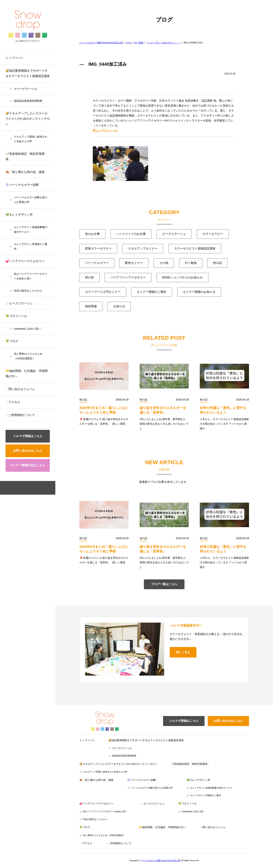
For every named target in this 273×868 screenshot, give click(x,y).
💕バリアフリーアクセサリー (25, 261)
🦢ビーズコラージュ (19, 303)
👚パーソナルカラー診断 (22, 185)
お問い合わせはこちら (28, 451)
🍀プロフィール (16, 316)
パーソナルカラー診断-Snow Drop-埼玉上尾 (160, 860)
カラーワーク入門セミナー (103, 292)
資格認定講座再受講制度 (28, 101)
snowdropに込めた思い (27, 329)
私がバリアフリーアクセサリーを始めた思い (31, 276)
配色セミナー (134, 263)
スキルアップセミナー (143, 248)
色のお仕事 (92, 234)
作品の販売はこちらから (28, 291)
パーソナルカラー (97, 263)
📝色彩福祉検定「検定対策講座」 (25, 156)
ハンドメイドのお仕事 (131, 234)
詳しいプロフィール (105, 130)
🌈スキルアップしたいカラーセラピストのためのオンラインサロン (28, 119)
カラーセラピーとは (25, 89)
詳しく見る (183, 652)
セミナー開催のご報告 (152, 292)
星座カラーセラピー (98, 248)
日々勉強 (191, 263)
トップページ (14, 58)
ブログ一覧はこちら (164, 584)
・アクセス (13, 402)
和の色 (89, 277)
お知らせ (119, 306)
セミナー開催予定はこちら (28, 465)
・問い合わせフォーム (20, 389)
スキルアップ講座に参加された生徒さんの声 (31, 139)
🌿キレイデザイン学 (19, 215)
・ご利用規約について (20, 415)
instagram (34, 488)
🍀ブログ (12, 341)
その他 (164, 263)
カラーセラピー (213, 234)
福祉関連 (91, 306)
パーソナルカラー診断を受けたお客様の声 (31, 200)
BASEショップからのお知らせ (183, 277)
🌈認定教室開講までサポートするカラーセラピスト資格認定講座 (28, 73)
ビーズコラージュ (174, 234)
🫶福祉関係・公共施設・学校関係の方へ (27, 374)
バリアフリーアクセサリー (128, 277)
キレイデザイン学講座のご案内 (31, 246)
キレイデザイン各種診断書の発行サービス (31, 229)
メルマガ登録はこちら (28, 436)
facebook (22, 488)
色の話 (217, 263)
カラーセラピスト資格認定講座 (195, 248)
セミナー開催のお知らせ (199, 292)
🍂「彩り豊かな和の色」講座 (25, 172)
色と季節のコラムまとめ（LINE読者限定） (28, 356)
